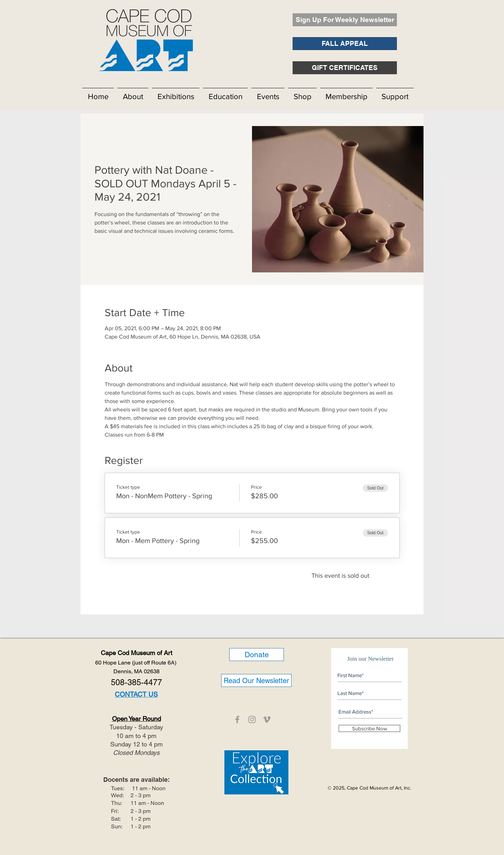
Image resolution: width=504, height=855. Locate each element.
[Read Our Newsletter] (256, 680)
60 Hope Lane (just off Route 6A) (136, 663)
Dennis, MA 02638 (136, 671)
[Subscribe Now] (369, 728)
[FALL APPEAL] (345, 44)
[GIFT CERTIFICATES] (345, 68)
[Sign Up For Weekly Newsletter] (345, 20)
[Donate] (257, 655)
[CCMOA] (237, 720)
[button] (133, 93)
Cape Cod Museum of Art (136, 653)
